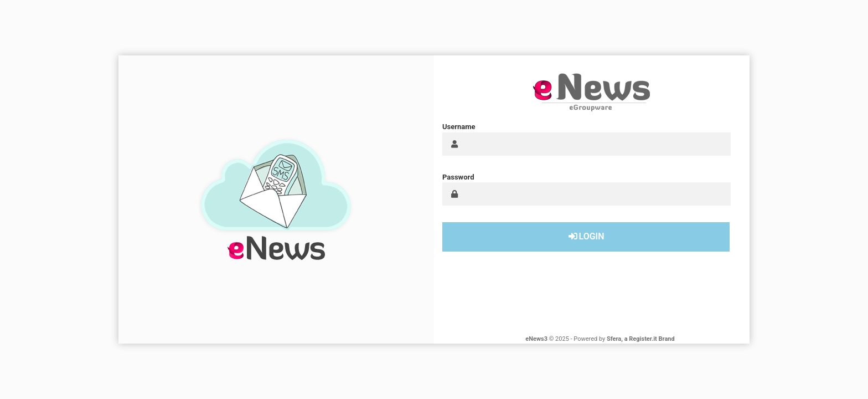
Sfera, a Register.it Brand (641, 339)
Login (586, 236)
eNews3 (536, 339)
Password (458, 177)
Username (459, 127)
